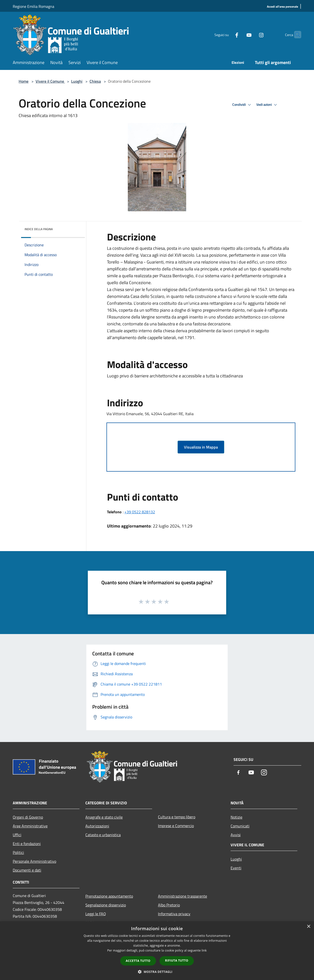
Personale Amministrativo (34, 861)
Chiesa (95, 81)
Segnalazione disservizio (106, 905)
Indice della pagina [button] (39, 229)
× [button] (308, 927)
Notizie (236, 817)
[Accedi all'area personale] (282, 7)
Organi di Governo (28, 817)
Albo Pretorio (169, 905)
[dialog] (157, 951)
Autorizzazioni (97, 826)
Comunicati (240, 826)
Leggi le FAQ (96, 914)
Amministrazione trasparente (183, 896)
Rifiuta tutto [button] (177, 960)
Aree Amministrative (30, 826)
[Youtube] (239, 34)
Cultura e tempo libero (177, 817)
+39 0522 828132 (140, 512)
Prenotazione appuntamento (109, 896)
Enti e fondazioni (27, 844)
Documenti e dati (27, 870)
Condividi (242, 105)
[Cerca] (295, 35)
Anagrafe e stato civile (104, 817)
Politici (18, 852)
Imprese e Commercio (176, 826)
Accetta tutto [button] (138, 961)
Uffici (17, 835)
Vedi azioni (267, 105)
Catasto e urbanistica (103, 835)
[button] (157, 972)
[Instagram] (252, 34)
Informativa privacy (174, 914)
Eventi (236, 868)
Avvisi (236, 835)
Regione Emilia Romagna (33, 6)
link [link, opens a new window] (204, 950)
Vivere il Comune (50, 81)
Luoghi (77, 81)
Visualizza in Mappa (201, 447)
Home (24, 81)
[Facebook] (227, 34)
